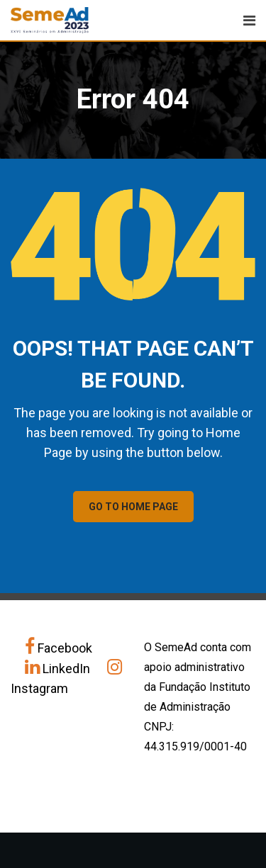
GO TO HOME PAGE (133, 507)
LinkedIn (59, 669)
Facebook (59, 648)
